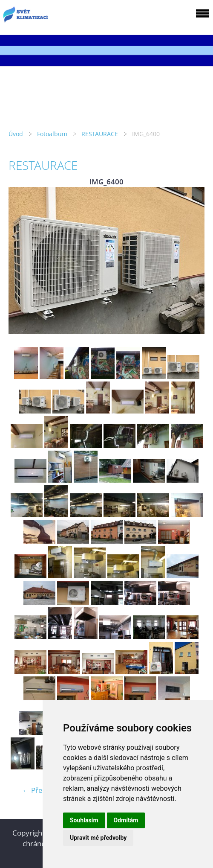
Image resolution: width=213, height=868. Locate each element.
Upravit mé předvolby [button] (98, 838)
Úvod (16, 134)
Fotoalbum (52, 134)
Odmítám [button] (126, 820)
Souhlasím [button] (84, 820)
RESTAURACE (100, 134)
